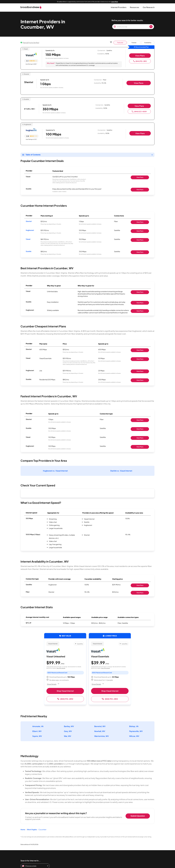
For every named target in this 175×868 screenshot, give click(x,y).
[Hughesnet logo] (31, 130)
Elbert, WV (37, 731)
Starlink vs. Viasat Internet (121, 471)
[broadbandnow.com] (31, 7)
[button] (119, 7)
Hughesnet (30, 230)
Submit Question (138, 816)
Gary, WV (68, 731)
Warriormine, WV (102, 736)
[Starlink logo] (30, 109)
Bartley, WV (69, 726)
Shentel (29, 221)
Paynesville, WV (136, 731)
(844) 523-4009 (139, 111)
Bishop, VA (134, 726)
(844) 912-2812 (140, 61)
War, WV (68, 736)
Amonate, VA (38, 726)
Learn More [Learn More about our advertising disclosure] (115, 2)
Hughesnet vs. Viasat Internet (55, 471)
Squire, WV (37, 736)
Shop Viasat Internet (65, 691)
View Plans (140, 56)
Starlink (29, 251)
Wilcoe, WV (134, 736)
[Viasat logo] (31, 55)
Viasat (28, 239)
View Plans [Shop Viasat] (140, 177)
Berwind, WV (100, 726)
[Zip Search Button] (151, 27)
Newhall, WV (100, 731)
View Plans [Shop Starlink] (140, 190)
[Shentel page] (29, 84)
